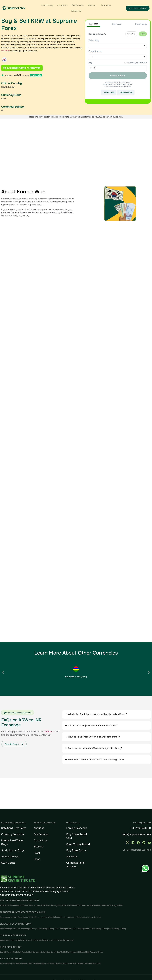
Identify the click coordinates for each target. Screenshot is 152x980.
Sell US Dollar (6, 963)
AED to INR (5, 940)
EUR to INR (37, 940)
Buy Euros (51, 952)
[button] (3, 672)
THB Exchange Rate (99, 929)
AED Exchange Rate (9, 929)
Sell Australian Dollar (93, 963)
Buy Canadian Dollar (38, 952)
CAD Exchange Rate (45, 929)
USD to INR (16, 940)
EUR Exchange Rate (63, 929)
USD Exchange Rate (117, 929)
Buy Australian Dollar (95, 952)
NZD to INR (69, 940)
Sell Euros (50, 963)
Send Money (47, 5)
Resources (106, 5)
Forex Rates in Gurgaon (51, 905)
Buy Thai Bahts (63, 952)
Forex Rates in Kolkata (71, 905)
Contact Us (76, 11)
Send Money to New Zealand (89, 917)
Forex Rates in (108, 905)
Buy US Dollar (6, 952)
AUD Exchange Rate (27, 929)
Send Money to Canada (66, 917)
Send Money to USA (8, 917)
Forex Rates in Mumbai (91, 905)
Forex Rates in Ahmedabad (11, 905)
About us (92, 5)
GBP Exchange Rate (81, 929)
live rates (5, 51)
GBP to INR (48, 940)
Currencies (62, 5)
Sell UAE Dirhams (76, 963)
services (48, 732)
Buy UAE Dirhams (78, 952)
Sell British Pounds (20, 963)
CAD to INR (26, 940)
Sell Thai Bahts (62, 963)
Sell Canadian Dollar (37, 963)
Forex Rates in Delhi (32, 905)
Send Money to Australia (45, 917)
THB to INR (58, 940)
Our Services (78, 5)
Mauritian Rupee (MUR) (76, 677)
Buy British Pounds (20, 952)
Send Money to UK (26, 917)
